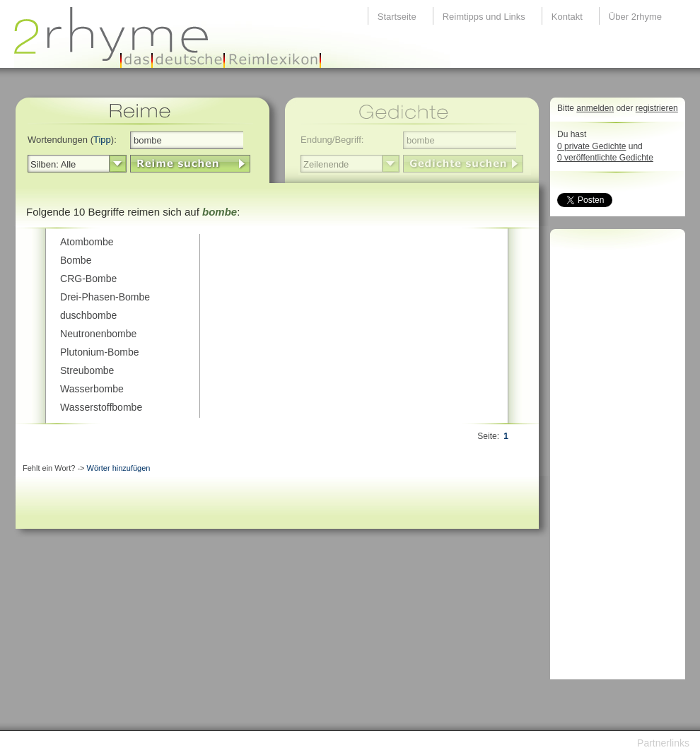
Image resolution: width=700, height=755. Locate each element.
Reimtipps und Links (484, 17)
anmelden (595, 108)
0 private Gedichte (591, 146)
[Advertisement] (614, 458)
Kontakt (567, 17)
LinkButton (190, 164)
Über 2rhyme (635, 17)
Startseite (397, 17)
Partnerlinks (663, 743)
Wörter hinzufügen (119, 468)
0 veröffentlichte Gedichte (605, 158)
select (118, 164)
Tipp (102, 140)
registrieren (657, 108)
